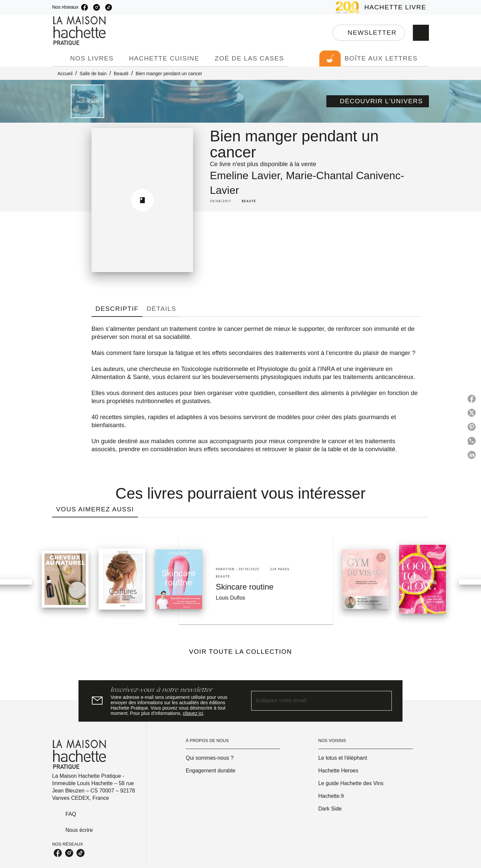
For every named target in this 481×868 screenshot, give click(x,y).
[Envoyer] (384, 701)
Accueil (65, 74)
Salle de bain (93, 74)
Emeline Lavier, (248, 175)
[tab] (59, 58)
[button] (369, 33)
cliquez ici (193, 713)
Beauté (121, 74)
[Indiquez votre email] (313, 701)
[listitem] (85, 7)
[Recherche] (421, 33)
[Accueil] (80, 31)
